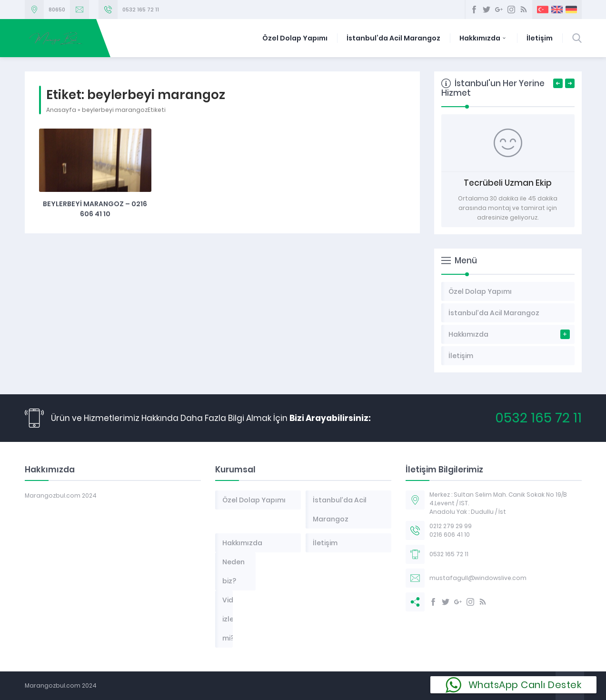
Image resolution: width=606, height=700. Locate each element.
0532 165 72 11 (141, 10)
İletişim (540, 38)
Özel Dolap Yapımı (295, 38)
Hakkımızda (483, 38)
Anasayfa (61, 110)
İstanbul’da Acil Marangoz (393, 38)
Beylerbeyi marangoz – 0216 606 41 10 (95, 209)
